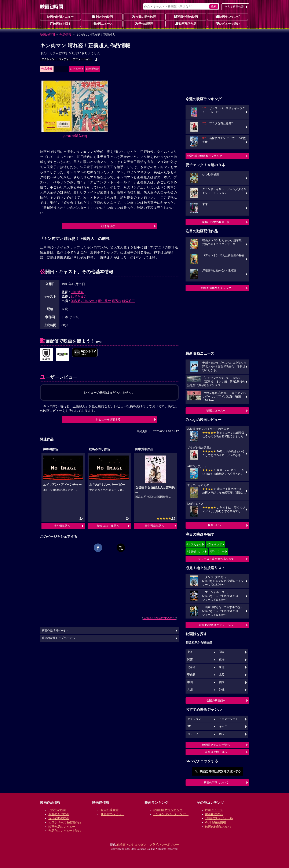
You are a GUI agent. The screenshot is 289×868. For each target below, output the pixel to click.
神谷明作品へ (62, 526)
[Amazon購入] (75, 136)
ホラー (223, 734)
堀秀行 (116, 301)
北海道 (191, 667)
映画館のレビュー (113, 814)
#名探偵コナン (195, 551)
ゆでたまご (79, 296)
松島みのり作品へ (108, 526)
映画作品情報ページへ (55, 631)
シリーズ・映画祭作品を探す (216, 559)
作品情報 (65, 35)
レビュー (75, 69)
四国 (222, 682)
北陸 (222, 675)
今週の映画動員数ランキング (204, 156)
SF (189, 726)
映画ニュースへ (216, 410)
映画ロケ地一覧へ (216, 752)
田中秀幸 (105, 301)
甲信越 (191, 675)
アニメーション (82, 59)
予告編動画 (144, 24)
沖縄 (222, 690)
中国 (190, 682)
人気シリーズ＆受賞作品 (65, 822)
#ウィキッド (214, 544)
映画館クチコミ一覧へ (216, 745)
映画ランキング (228, 17)
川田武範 (77, 292)
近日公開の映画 (186, 17)
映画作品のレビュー (62, 827)
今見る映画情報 (216, 822)
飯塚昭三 (128, 301)
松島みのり (89, 301)
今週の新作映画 (144, 17)
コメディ (64, 59)
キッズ (223, 726)
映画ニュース (102, 24)
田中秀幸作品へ (154, 526)
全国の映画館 (110, 810)
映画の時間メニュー (60, 17)
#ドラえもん (194, 544)
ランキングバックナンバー (171, 814)
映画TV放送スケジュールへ (216, 625)
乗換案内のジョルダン (132, 844)
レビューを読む (228, 24)
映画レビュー (216, 525)
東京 (190, 652)
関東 (222, 652)
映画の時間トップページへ (58, 638)
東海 (222, 660)
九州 (190, 690)
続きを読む (108, 226)
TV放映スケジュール (219, 818)
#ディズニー (217, 551)
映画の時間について (216, 782)
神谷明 (76, 301)
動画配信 (91, 69)
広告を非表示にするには (160, 618)
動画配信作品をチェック (216, 288)
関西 (190, 660)
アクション (48, 59)
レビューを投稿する (108, 419)
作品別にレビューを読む (65, 831)
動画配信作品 (186, 24)
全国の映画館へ (216, 700)
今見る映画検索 (234, 7)
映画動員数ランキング (168, 810)
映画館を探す (60, 24)
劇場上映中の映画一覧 (216, 222)
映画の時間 (47, 35)
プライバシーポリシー (164, 844)
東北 (222, 667)
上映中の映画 (102, 17)
